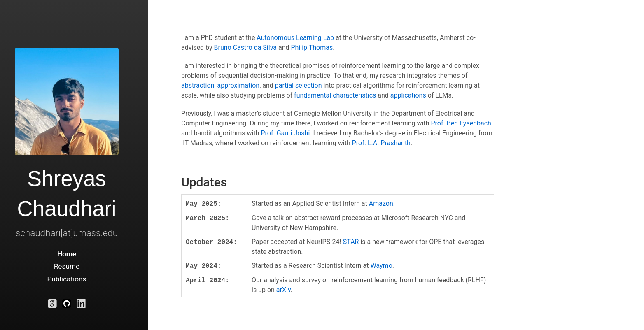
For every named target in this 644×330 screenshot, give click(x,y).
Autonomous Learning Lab (295, 38)
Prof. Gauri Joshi (285, 133)
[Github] (67, 306)
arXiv (283, 290)
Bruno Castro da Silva (245, 48)
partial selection (299, 85)
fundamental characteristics (335, 95)
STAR (351, 242)
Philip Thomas (312, 48)
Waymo (381, 266)
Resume (67, 266)
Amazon (381, 203)
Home (67, 254)
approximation (239, 85)
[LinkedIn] (81, 306)
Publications (66, 279)
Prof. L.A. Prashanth (381, 143)
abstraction (198, 85)
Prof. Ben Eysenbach (461, 123)
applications (408, 95)
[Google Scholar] (52, 306)
